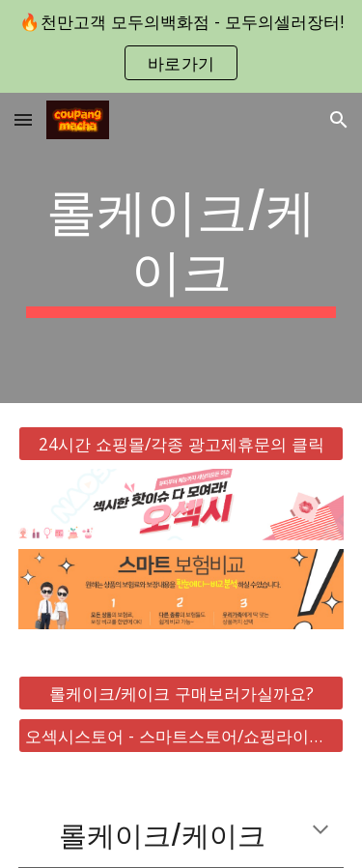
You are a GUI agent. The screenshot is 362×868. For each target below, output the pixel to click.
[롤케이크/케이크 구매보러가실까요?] (181, 694)
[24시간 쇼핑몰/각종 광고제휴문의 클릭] (181, 443)
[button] (23, 119)
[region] (181, 46)
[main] (181, 248)
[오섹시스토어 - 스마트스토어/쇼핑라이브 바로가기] (181, 736)
